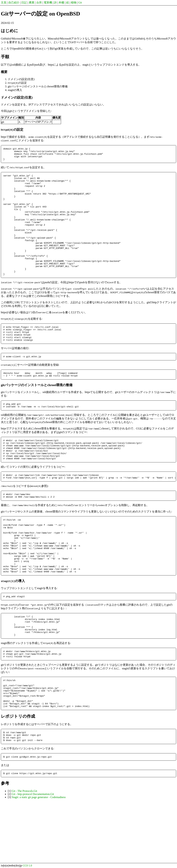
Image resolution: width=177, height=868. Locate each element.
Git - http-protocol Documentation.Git (33, 855)
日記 (24, 3)
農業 (32, 3)
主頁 (4, 3)
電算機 (48, 3)
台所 (39, 3)
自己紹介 (14, 3)
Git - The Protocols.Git (24, 852)
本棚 (61, 3)
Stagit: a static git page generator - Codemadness (39, 858)
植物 (74, 3)
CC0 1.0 (27, 865)
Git (80, 3)
